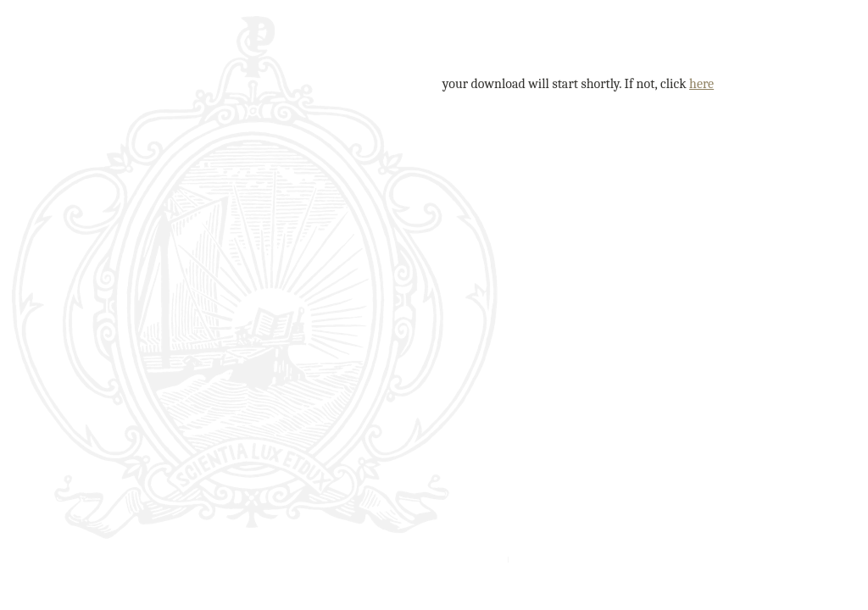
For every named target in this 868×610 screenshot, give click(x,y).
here (701, 84)
